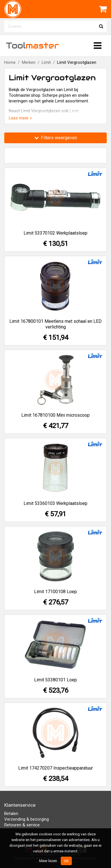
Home (10, 62)
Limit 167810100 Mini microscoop (55, 415)
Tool (32, 46)
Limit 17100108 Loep (55, 592)
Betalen (11, 814)
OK (66, 861)
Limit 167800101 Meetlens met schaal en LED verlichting (55, 324)
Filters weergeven (56, 138)
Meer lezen (48, 861)
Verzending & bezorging (27, 819)
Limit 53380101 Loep (55, 680)
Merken (29, 62)
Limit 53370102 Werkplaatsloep (55, 233)
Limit (46, 62)
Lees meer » (20, 118)
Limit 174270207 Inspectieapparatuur (55, 768)
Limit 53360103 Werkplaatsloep (55, 503)
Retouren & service (22, 825)
